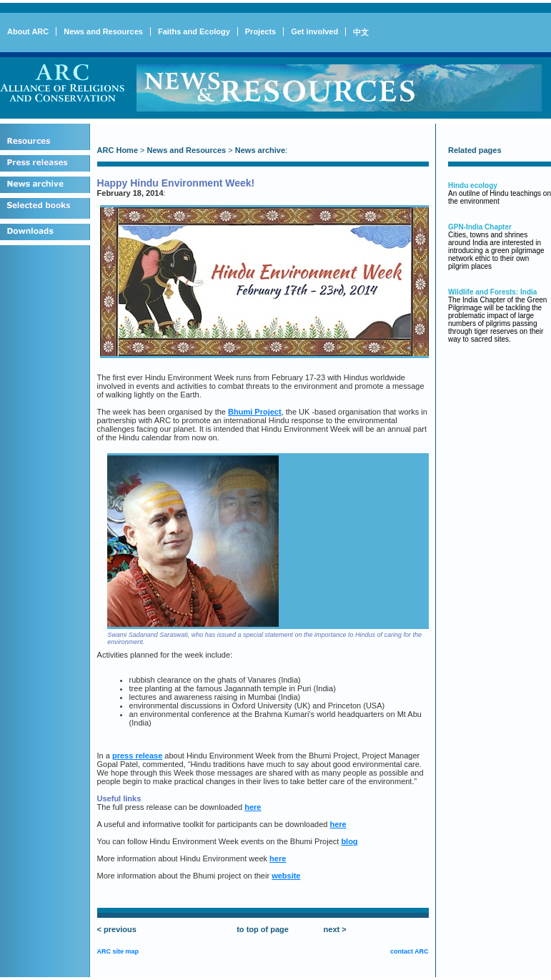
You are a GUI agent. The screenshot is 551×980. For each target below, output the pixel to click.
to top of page (263, 929)
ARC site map (118, 951)
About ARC (28, 31)
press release (137, 756)
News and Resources (103, 31)
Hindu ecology (473, 185)
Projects (260, 31)
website (286, 876)
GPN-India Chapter (480, 227)
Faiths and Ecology (194, 31)
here (253, 807)
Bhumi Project (255, 412)
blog (349, 841)
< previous (117, 929)
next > (335, 929)
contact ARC (409, 951)
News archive (260, 150)
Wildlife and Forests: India (492, 292)
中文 (361, 32)
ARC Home (118, 150)
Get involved (314, 31)
